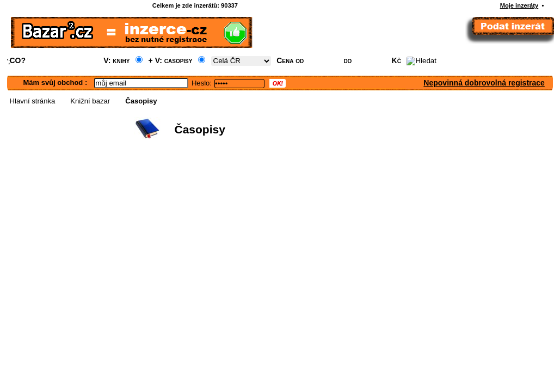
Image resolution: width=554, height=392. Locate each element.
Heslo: (202, 83)
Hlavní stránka (33, 101)
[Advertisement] (244, 226)
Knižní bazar (90, 101)
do (347, 60)
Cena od (290, 60)
